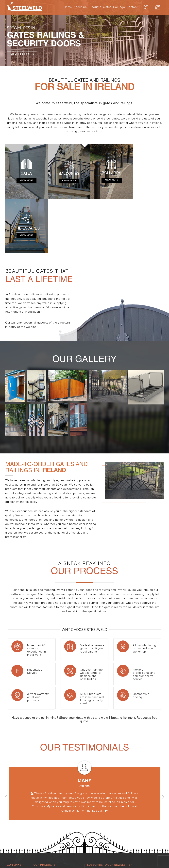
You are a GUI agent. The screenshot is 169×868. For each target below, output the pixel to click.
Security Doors (41, 816)
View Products (22, 55)
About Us (80, 7)
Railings (119, 7)
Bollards (62, 822)
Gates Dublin (40, 835)
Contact (132, 7)
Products (95, 7)
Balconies (63, 829)
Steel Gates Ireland (67, 835)
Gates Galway (14, 835)
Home (68, 7)
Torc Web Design (152, 860)
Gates (107, 7)
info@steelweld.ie (159, 7)
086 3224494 (147, 7)
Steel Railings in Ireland (45, 841)
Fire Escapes (64, 816)
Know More (25, 179)
